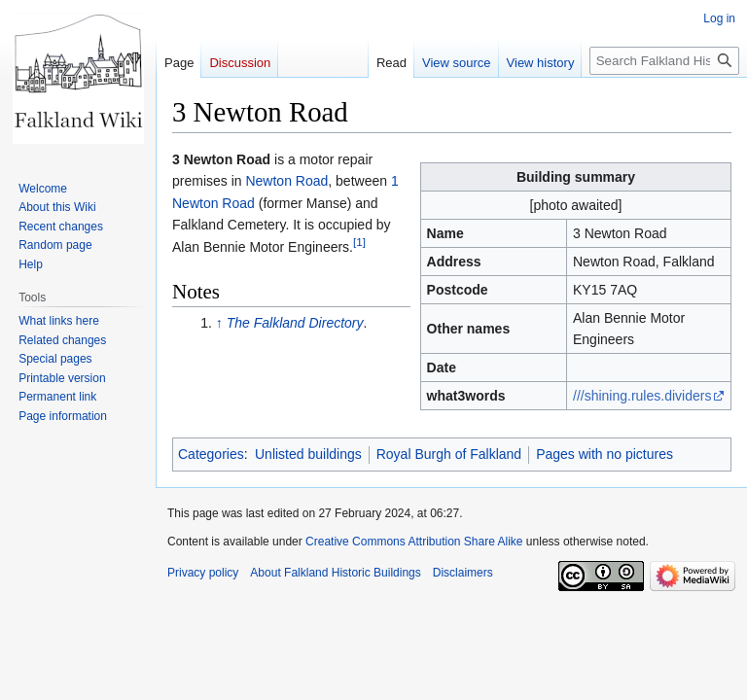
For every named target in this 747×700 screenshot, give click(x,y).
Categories (211, 454)
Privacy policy (203, 573)
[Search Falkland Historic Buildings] (664, 61)
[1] (359, 242)
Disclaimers (463, 573)
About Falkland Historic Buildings (335, 573)
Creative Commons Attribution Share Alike (414, 542)
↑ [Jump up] (219, 323)
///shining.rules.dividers (642, 396)
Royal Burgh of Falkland (449, 454)
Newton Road (286, 181)
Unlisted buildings (308, 454)
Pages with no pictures (605, 454)
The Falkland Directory (295, 323)
